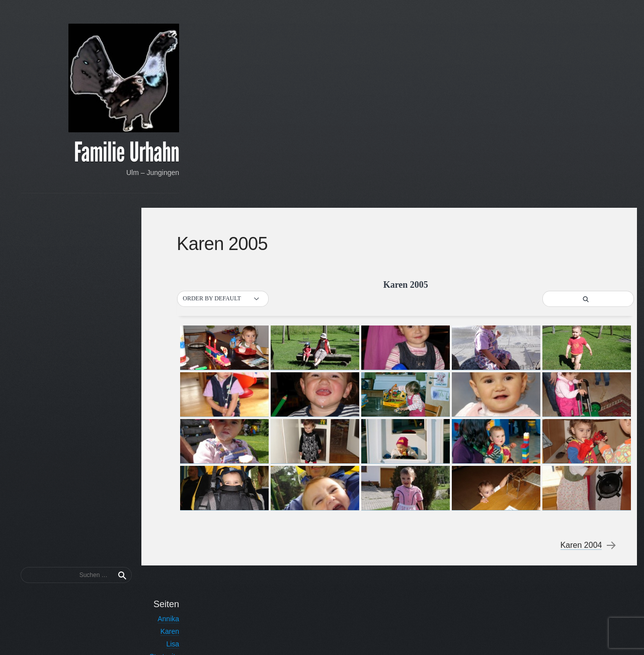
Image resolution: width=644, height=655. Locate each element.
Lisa (127, 286)
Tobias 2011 (114, 455)
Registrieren (114, 595)
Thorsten (119, 321)
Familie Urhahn (81, 154)
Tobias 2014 (114, 418)
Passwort (119, 551)
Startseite (118, 299)
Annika (123, 261)
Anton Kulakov (582, 635)
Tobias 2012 (114, 443)
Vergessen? (113, 583)
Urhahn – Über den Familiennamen (78, 347)
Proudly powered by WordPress (462, 635)
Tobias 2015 (114, 405)
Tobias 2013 (114, 430)
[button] (235, 91)
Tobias (123, 334)
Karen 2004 (580, 338)
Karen (124, 274)
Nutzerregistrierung (103, 309)
